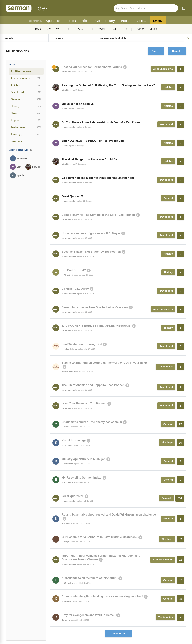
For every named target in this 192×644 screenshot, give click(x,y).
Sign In (156, 51)
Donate (158, 21)
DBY (125, 29)
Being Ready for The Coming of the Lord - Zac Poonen (98, 215)
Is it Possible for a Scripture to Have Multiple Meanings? (100, 537)
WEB (59, 29)
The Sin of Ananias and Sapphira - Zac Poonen (93, 385)
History (26, 106)
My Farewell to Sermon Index (82, 478)
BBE (91, 29)
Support (26, 120)
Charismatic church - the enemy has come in (92, 422)
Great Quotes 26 (73, 196)
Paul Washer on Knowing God (82, 344)
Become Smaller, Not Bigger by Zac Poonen (91, 252)
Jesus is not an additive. (78, 104)
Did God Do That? (74, 270)
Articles (26, 85)
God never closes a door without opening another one (98, 178)
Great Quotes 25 (73, 496)
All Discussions (21, 71)
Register (177, 51)
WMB (103, 29)
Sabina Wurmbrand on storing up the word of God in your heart (104, 363)
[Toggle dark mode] (183, 8)
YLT (70, 29)
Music (153, 29)
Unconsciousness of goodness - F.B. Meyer (91, 233)
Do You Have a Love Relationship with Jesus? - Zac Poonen (102, 122)
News (26, 113)
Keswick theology (74, 441)
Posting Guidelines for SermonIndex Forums (92, 67)
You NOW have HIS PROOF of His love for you (93, 141)
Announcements (26, 78)
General (26, 99)
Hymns (140, 29)
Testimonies (26, 127)
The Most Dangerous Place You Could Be (89, 159)
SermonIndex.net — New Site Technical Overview (95, 307)
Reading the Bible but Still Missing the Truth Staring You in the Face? (108, 85)
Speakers (53, 21)
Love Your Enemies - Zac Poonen (84, 404)
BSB (38, 29)
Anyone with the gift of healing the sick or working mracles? (102, 597)
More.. (141, 21)
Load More (118, 634)
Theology (26, 134)
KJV (49, 29)
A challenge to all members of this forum (89, 578)
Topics (71, 21)
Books (126, 21)
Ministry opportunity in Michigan (84, 459)
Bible (86, 21)
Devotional (26, 92)
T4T (114, 29)
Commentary (105, 21)
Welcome (26, 141)
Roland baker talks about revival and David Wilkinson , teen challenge (109, 515)
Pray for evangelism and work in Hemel (88, 615)
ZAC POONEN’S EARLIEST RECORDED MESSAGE (96, 326)
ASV (81, 29)
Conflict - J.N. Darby (75, 289)
